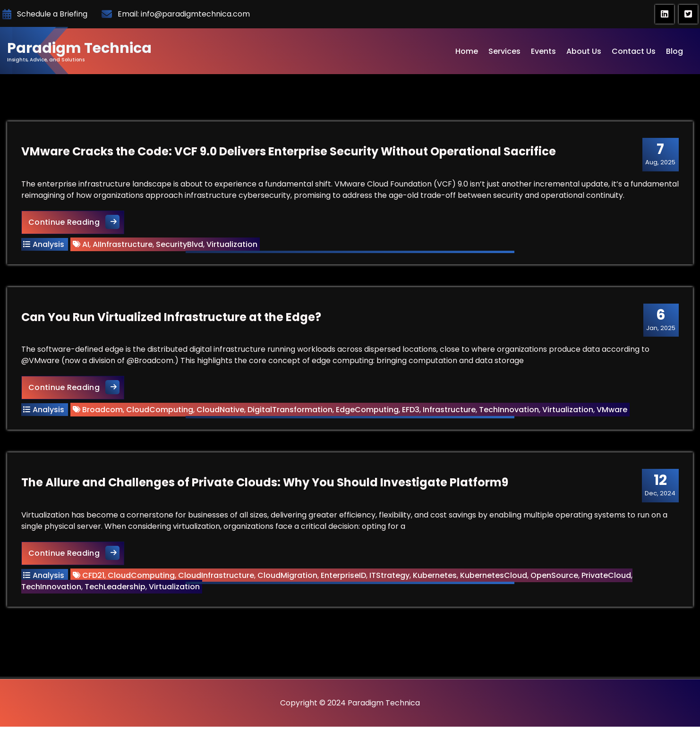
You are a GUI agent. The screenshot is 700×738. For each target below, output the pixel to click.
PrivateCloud (606, 575)
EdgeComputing (367, 410)
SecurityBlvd (179, 244)
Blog (674, 51)
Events (543, 51)
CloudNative (220, 410)
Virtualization (232, 244)
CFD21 (93, 575)
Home (467, 51)
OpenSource (554, 575)
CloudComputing (160, 410)
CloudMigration (287, 575)
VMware (612, 410)
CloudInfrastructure (216, 575)
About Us (584, 51)
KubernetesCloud (494, 575)
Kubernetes (435, 575)
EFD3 (411, 410)
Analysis (48, 244)
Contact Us (634, 51)
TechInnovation (509, 410)
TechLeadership (115, 587)
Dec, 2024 (660, 485)
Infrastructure (449, 410)
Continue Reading (76, 222)
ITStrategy (389, 575)
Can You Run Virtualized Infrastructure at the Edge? (171, 317)
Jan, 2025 (661, 320)
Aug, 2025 (660, 154)
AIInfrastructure (123, 244)
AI (86, 244)
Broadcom (102, 410)
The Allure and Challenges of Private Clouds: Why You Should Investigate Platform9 (265, 482)
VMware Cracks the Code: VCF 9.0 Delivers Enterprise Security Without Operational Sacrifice (289, 151)
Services (504, 51)
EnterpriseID (343, 575)
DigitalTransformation (290, 410)
